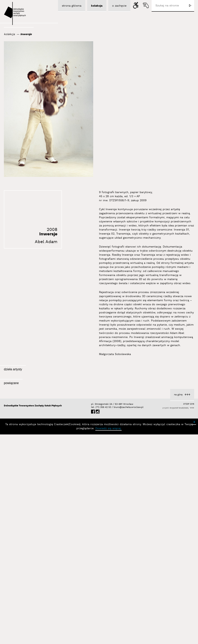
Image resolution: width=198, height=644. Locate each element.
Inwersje (26, 34)
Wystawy (51, 559)
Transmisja (50, 429)
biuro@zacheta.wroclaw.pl (116, 617)
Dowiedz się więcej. (108, 638)
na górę (178, 604)
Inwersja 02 (117, 425)
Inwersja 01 (185, 427)
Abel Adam (46, 242)
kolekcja (9, 34)
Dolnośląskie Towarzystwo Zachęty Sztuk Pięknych (33, 615)
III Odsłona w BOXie (36, 567)
